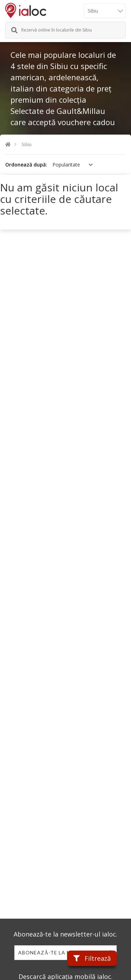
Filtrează (92, 958)
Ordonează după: (26, 165)
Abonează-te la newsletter (60, 952)
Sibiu (27, 145)
